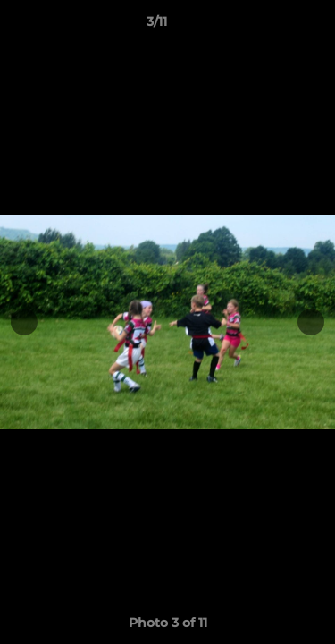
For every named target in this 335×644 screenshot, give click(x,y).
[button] (271, 26)
